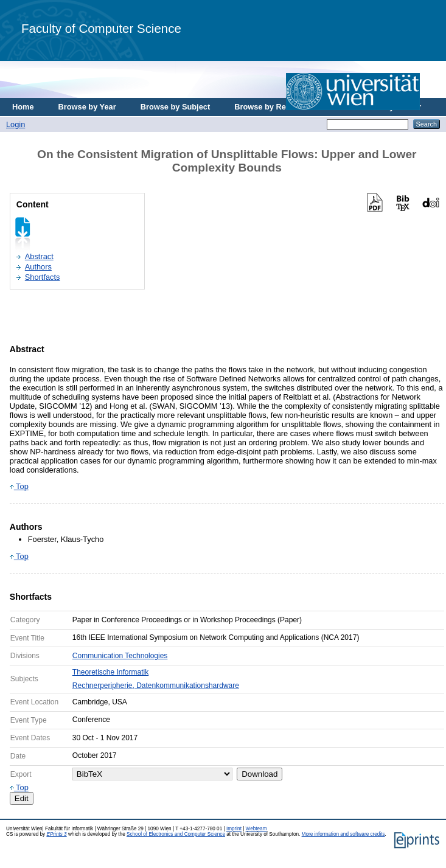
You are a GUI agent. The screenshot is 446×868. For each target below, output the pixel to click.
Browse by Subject (176, 107)
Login (16, 124)
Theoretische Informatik (110, 672)
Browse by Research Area (282, 107)
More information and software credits (343, 834)
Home (23, 107)
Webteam (256, 829)
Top (19, 486)
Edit (22, 798)
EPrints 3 (56, 834)
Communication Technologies (120, 656)
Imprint (234, 829)
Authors (38, 267)
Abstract (39, 256)
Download (260, 774)
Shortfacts (43, 277)
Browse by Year (87, 107)
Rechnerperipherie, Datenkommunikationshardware (156, 686)
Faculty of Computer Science (101, 28)
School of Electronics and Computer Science (176, 834)
